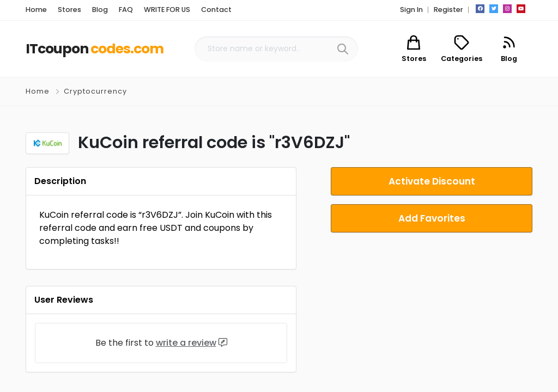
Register (448, 10)
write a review (186, 343)
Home (38, 91)
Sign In (411, 10)
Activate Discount (432, 181)
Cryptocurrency (95, 91)
